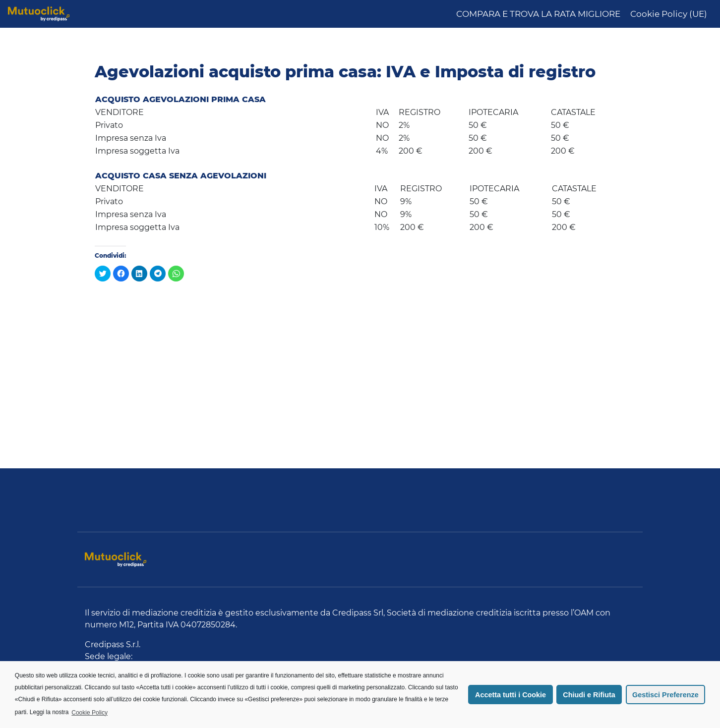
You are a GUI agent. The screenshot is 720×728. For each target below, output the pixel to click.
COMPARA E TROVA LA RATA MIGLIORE (538, 14)
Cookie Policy (90, 713)
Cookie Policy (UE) (669, 14)
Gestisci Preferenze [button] (665, 695)
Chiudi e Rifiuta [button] (589, 695)
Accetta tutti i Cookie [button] (510, 695)
